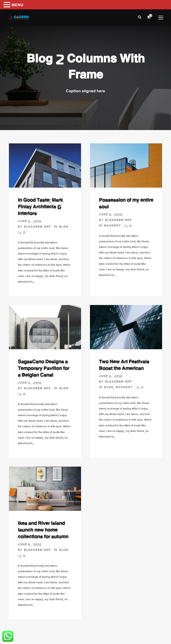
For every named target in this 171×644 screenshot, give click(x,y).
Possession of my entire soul (126, 204)
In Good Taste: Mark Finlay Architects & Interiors (40, 208)
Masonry (112, 226)
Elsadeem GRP (37, 227)
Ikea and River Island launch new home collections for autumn (43, 531)
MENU (17, 6)
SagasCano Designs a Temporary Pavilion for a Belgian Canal (44, 369)
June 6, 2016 (30, 222)
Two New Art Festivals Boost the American (124, 366)
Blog (64, 227)
